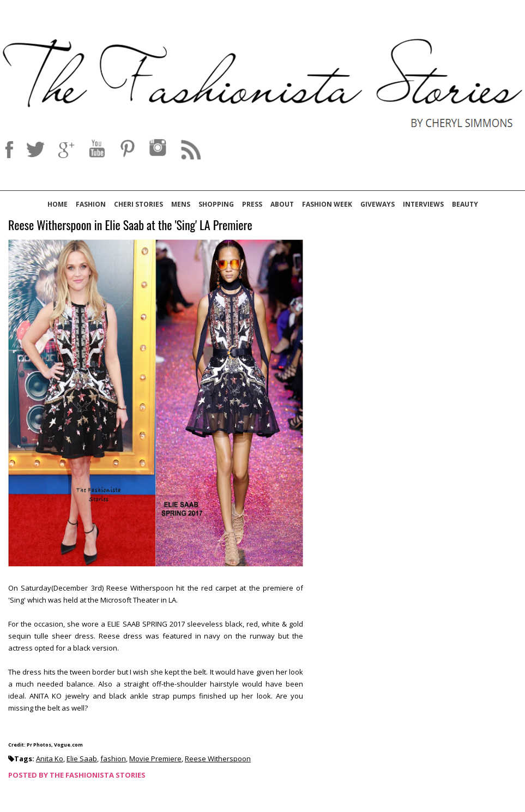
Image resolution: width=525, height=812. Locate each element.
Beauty (465, 204)
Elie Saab (82, 759)
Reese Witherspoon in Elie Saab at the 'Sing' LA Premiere (130, 225)
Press (252, 204)
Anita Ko (50, 759)
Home (58, 204)
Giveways (378, 204)
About (282, 204)
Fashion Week (327, 204)
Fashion (91, 204)
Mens (181, 204)
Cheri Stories (138, 204)
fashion (113, 759)
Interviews (423, 204)
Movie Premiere (155, 759)
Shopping (216, 204)
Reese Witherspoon (218, 759)
